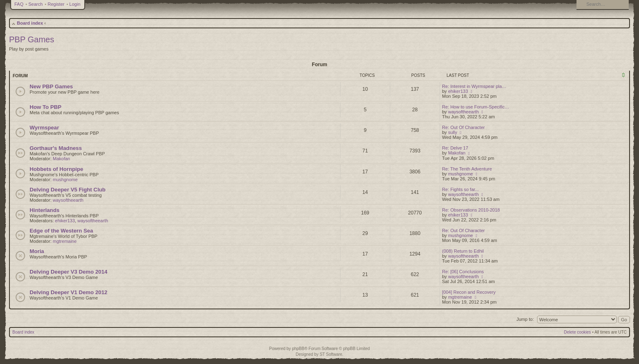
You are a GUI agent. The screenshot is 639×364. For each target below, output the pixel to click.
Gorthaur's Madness (56, 148)
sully (453, 132)
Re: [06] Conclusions (463, 272)
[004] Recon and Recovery (469, 292)
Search (36, 4)
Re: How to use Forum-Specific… (476, 107)
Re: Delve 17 (455, 148)
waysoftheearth (464, 112)
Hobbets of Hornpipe (56, 169)
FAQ (19, 4)
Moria (37, 251)
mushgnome (65, 180)
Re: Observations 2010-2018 (471, 210)
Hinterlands (45, 210)
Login (75, 4)
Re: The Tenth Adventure (467, 169)
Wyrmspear (44, 128)
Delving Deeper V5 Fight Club (68, 190)
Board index (30, 23)
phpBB (298, 349)
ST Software (331, 354)
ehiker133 (458, 91)
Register (56, 4)
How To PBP (45, 107)
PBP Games (32, 39)
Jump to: (525, 319)
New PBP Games (51, 86)
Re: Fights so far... (460, 189)
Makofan (61, 159)
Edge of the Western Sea (61, 231)
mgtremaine (65, 241)
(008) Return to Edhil (463, 251)
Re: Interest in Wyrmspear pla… (474, 86)
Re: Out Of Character (463, 127)
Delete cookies (578, 332)
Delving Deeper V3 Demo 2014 (68, 272)
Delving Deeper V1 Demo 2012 (68, 292)
